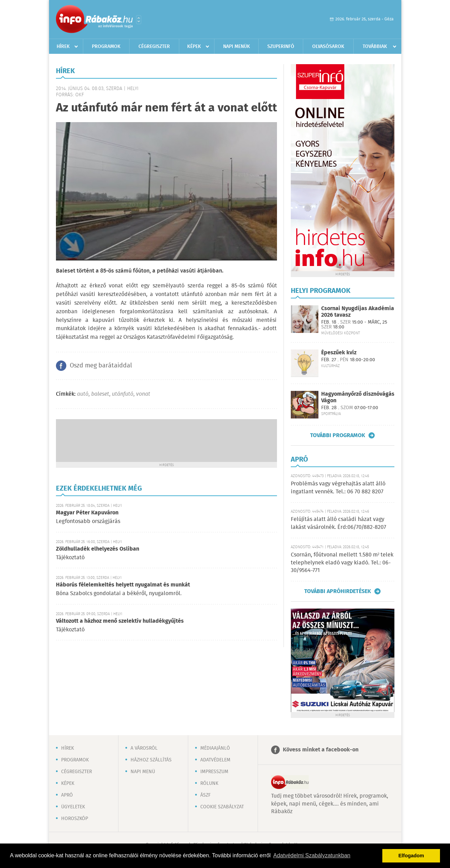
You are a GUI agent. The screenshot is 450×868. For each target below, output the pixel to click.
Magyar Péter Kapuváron (87, 513)
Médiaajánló (215, 748)
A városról (144, 748)
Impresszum (214, 772)
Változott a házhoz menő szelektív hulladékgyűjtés (120, 621)
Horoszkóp (75, 819)
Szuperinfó (281, 47)
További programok (338, 435)
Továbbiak (375, 47)
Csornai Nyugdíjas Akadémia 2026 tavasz (358, 312)
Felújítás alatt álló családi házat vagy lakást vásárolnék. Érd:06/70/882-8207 (338, 523)
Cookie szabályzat (222, 807)
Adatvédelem (215, 760)
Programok (106, 47)
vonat (143, 394)
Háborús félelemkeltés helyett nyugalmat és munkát (123, 585)
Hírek (63, 47)
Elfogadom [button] (411, 856)
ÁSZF (205, 795)
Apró (67, 795)
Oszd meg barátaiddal (101, 366)
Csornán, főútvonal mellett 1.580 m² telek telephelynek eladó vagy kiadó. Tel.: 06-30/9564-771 (342, 563)
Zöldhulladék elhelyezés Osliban (98, 549)
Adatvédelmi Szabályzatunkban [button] (312, 855)
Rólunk (209, 783)
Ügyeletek (73, 807)
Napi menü (143, 772)
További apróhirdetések (338, 591)
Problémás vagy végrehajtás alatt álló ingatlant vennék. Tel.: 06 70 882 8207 (338, 488)
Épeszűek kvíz (339, 353)
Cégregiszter (154, 47)
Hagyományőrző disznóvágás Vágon (358, 397)
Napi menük (237, 47)
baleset (100, 394)
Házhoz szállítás (151, 760)
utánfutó (123, 394)
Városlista (139, 20)
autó (83, 394)
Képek (194, 47)
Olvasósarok (328, 47)
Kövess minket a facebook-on (321, 750)
